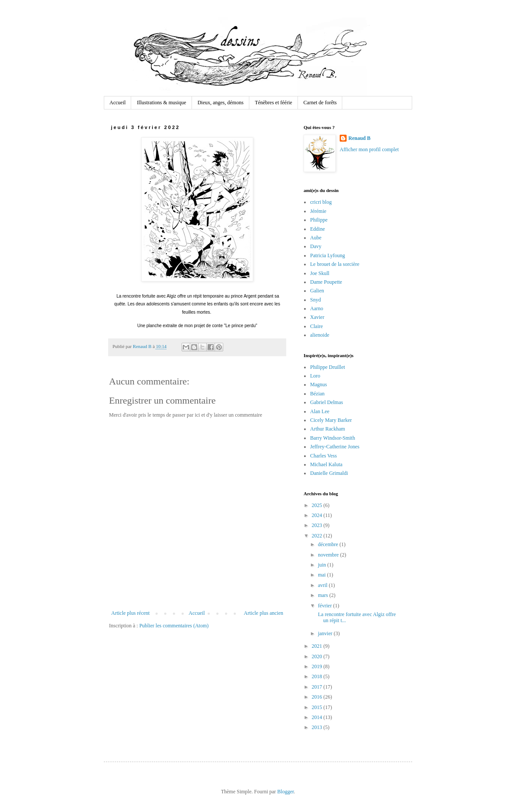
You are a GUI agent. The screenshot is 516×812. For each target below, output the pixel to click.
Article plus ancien (263, 613)
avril (323, 585)
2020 (318, 656)
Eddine (318, 229)
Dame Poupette (326, 282)
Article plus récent (131, 613)
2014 (318, 717)
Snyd (316, 300)
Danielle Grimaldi (329, 473)
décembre (329, 544)
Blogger (285, 792)
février (326, 606)
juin (323, 565)
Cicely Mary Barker (331, 420)
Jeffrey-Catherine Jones (335, 447)
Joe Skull (320, 273)
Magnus (319, 384)
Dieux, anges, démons (221, 103)
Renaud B (359, 138)
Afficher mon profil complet (369, 149)
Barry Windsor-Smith (332, 438)
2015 (318, 707)
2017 (318, 687)
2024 (318, 515)
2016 (318, 697)
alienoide (320, 335)
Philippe (319, 220)
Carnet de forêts (320, 103)
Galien (317, 291)
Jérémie (318, 211)
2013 (318, 727)
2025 (318, 505)
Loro (315, 376)
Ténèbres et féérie (274, 103)
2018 (318, 676)
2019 (318, 666)
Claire (316, 326)
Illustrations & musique (161, 103)
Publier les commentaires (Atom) (174, 626)
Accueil (117, 103)
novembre (329, 555)
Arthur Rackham (327, 429)
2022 (318, 536)
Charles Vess (323, 456)
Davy (316, 246)
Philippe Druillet (327, 367)
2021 (318, 646)
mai (322, 575)
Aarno (317, 308)
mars (324, 595)
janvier (326, 633)
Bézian (317, 394)
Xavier (317, 317)
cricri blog (321, 202)
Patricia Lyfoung (327, 255)
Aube (316, 238)
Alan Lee (320, 411)
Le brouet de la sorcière (335, 264)
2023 (318, 525)
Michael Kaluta (326, 464)
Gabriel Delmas (327, 402)
